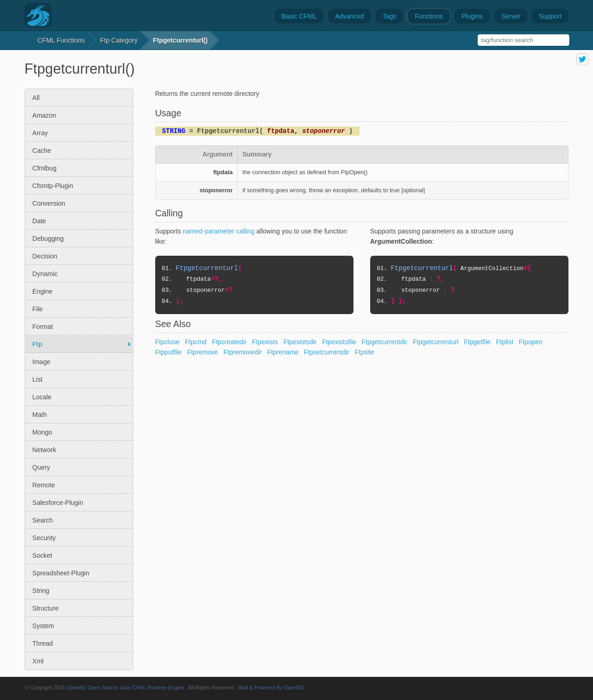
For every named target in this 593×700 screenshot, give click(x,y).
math (40, 415)
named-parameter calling (219, 231)
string (41, 591)
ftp (38, 344)
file (38, 309)
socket (42, 555)
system (43, 626)
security (44, 538)
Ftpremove (203, 352)
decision (45, 256)
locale (42, 397)
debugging (48, 239)
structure (46, 608)
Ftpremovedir (243, 352)
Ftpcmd (196, 342)
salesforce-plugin (58, 503)
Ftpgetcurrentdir (385, 342)
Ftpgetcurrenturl (436, 342)
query (41, 467)
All (36, 98)
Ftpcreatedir (230, 342)
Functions (429, 16)
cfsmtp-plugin (53, 186)
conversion (49, 203)
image (41, 362)
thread (43, 643)
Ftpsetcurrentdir (327, 352)
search (43, 520)
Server (511, 16)
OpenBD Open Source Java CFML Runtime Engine (125, 687)
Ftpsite (365, 352)
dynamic (45, 274)
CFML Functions (61, 40)
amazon (44, 115)
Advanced (349, 16)
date (39, 221)
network (44, 450)
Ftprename (283, 352)
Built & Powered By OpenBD (271, 687)
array (40, 133)
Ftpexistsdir (300, 342)
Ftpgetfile (478, 342)
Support (550, 16)
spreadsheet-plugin (61, 573)
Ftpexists (265, 342)
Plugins (472, 16)
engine (43, 291)
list (38, 379)
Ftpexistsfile (339, 342)
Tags (390, 16)
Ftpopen (531, 342)
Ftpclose (167, 342)
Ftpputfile (169, 352)
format (43, 327)
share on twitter (582, 59)
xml (38, 661)
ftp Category (119, 40)
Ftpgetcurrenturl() (180, 40)
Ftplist (505, 342)
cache (42, 151)
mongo (42, 432)
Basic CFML (299, 16)
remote (44, 485)
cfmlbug (44, 168)
